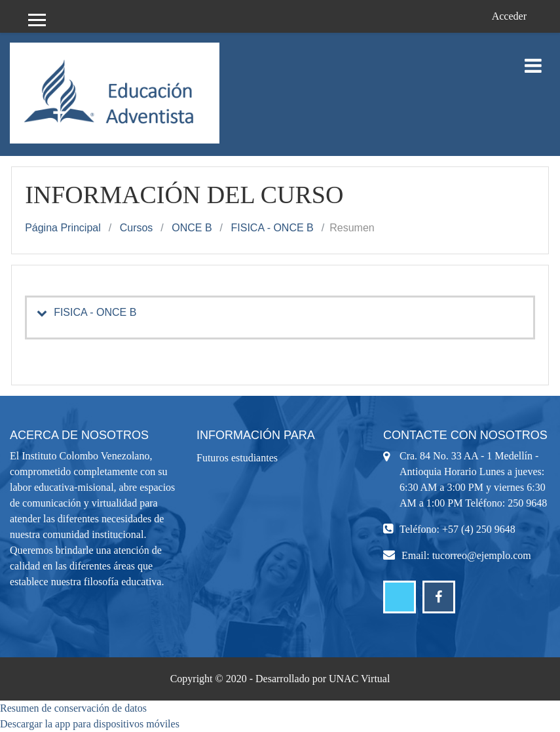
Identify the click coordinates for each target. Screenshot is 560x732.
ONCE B (192, 228)
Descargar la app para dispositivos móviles (90, 724)
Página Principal (63, 228)
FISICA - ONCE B (272, 228)
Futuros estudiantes (237, 458)
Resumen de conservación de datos (73, 708)
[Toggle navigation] (533, 59)
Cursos (137, 228)
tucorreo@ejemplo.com (482, 555)
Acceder (509, 16)
